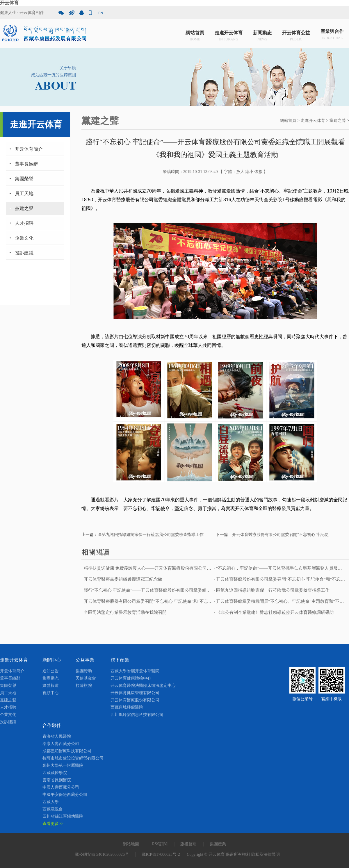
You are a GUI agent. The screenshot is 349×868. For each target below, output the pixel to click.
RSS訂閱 (160, 844)
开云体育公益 (296, 35)
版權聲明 (188, 844)
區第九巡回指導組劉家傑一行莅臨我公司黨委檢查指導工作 (151, 535)
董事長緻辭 (26, 164)
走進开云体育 (229, 35)
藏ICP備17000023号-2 (161, 854)
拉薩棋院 (84, 686)
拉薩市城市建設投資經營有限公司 (73, 758)
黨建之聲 (24, 208)
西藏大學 (51, 802)
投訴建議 (24, 253)
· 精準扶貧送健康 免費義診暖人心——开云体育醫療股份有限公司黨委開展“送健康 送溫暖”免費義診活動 (181, 568)
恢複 (259, 172)
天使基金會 (86, 678)
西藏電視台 (53, 809)
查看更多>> (53, 824)
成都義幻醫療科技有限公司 (67, 751)
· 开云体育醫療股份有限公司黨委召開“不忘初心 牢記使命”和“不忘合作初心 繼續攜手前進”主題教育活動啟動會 (188, 601)
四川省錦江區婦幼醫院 (63, 816)
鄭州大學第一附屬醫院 (63, 765)
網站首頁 (195, 35)
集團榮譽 (24, 179)
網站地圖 (131, 844)
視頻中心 (51, 693)
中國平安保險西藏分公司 (65, 795)
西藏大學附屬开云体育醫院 (135, 671)
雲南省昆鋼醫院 (57, 780)
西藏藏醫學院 (55, 773)
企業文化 (24, 238)
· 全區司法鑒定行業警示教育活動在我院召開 (124, 612)
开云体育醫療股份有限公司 (135, 700)
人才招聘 (24, 223)
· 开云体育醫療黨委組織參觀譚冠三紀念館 (122, 579)
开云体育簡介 (29, 149)
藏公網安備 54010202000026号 (102, 854)
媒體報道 (51, 686)
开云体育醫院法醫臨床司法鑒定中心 (143, 686)
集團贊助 (84, 671)
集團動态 (51, 678)
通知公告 (51, 671)
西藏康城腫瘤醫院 (127, 707)
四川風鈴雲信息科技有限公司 (137, 715)
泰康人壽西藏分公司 (61, 744)
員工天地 (24, 194)
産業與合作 (332, 35)
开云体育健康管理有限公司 (135, 693)
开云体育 (9, 3)
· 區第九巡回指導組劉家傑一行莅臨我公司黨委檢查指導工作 (272, 590)
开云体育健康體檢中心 (131, 678)
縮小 (249, 172)
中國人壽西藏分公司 (61, 787)
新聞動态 (262, 35)
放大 (240, 172)
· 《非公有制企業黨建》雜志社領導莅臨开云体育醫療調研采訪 (274, 612)
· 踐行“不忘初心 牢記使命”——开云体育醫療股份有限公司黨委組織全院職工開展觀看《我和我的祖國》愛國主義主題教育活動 (203, 590)
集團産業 (218, 844)
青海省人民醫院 (57, 736)
